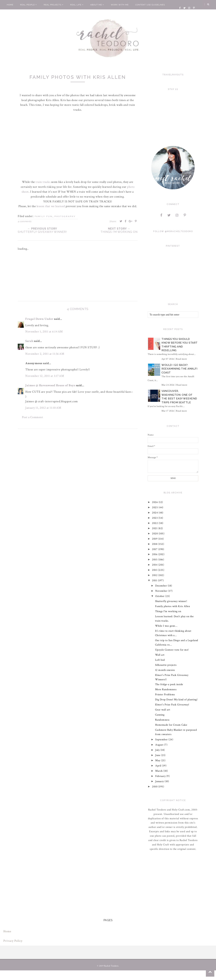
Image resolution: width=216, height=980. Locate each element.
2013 (155, 570)
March (159, 771)
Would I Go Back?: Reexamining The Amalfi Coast (179, 369)
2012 (155, 575)
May (158, 760)
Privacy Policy (13, 941)
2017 (155, 549)
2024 (156, 513)
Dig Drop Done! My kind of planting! (176, 700)
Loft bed (160, 660)
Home (10, 5)
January (160, 781)
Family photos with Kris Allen (173, 606)
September (162, 740)
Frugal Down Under (39, 319)
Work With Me (120, 5)
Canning (160, 715)
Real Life (77, 5)
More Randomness (166, 689)
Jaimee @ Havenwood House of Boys (50, 385)
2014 (155, 565)
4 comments (24, 221)
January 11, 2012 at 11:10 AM (43, 408)
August (160, 745)
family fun (44, 216)
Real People (29, 5)
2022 (156, 523)
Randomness (162, 720)
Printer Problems (165, 695)
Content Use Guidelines (150, 5)
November (162, 591)
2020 (156, 534)
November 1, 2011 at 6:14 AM (44, 332)
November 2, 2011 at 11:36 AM (45, 354)
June (158, 755)
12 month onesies (165, 670)
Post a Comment (32, 417)
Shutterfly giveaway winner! (171, 601)
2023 (155, 518)
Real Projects (54, 5)
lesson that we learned (51, 206)
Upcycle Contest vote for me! (172, 650)
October (160, 596)
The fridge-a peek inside (169, 684)
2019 (155, 539)
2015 (155, 560)
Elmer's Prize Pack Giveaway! (172, 705)
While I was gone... (166, 626)
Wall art (160, 655)
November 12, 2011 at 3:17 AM (45, 376)
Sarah (29, 341)
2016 (155, 554)
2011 (155, 580)
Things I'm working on (168, 611)
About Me (97, 5)
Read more (181, 359)
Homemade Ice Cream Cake (171, 725)
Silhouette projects (166, 665)
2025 (156, 507)
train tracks (43, 182)
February (161, 776)
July (158, 750)
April (159, 766)
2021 (155, 528)
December (162, 586)
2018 (155, 544)
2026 (156, 502)
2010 (155, 787)
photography (65, 216)
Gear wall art (163, 710)
